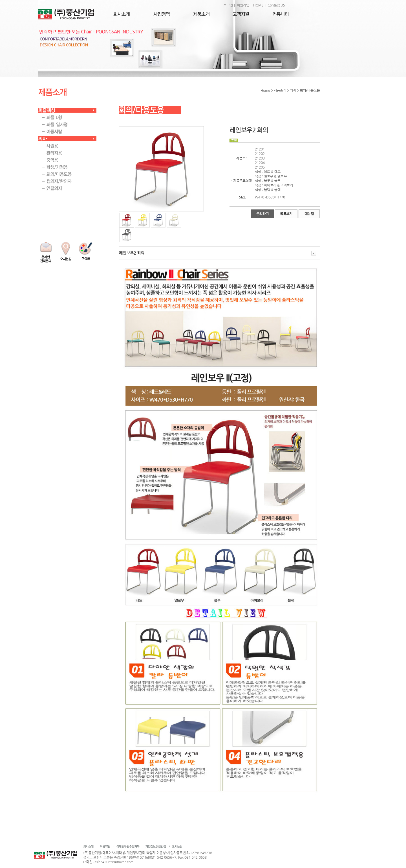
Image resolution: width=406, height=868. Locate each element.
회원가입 (243, 5)
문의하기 (262, 214)
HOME (258, 5)
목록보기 (286, 214)
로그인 (228, 5)
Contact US (276, 5)
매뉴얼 (309, 214)
